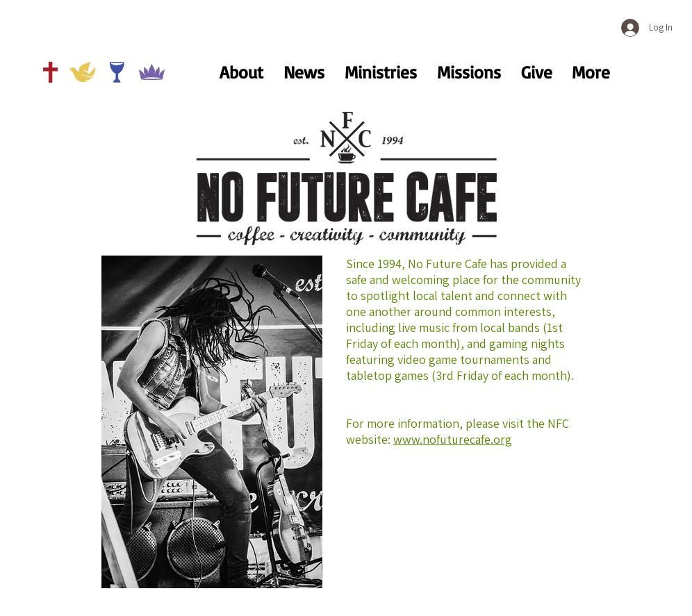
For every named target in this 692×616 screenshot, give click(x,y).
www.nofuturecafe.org (453, 439)
